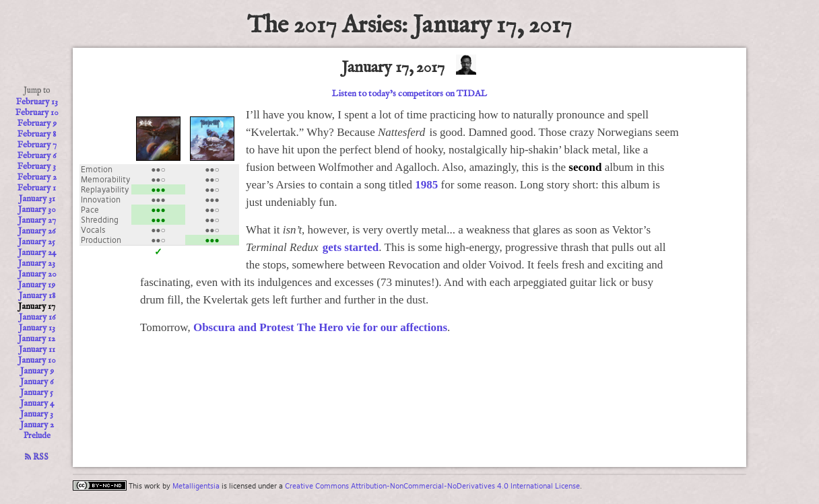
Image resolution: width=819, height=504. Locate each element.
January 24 (37, 253)
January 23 (37, 264)
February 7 (37, 145)
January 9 (37, 371)
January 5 (37, 393)
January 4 (37, 404)
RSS (37, 458)
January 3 (37, 415)
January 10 (37, 361)
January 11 (37, 350)
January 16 (37, 318)
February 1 (37, 188)
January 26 (37, 231)
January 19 (37, 285)
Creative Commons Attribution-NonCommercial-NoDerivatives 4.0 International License (432, 486)
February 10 (37, 113)
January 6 (37, 382)
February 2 (37, 178)
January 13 (37, 328)
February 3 (37, 167)
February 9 (37, 124)
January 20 (37, 275)
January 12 (37, 339)
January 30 (37, 210)
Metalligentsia (196, 486)
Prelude (37, 436)
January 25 (37, 242)
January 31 (37, 199)
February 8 (37, 135)
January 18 (37, 296)
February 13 (37, 102)
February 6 (37, 156)
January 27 (37, 221)
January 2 (37, 425)
